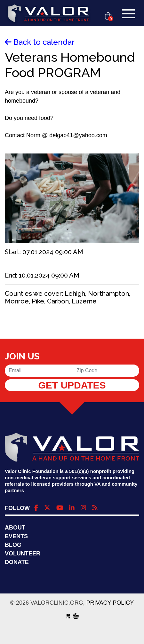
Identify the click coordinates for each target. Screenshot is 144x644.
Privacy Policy (110, 603)
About (15, 528)
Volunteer (23, 554)
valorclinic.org (48, 14)
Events (16, 536)
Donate (17, 562)
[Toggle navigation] (128, 14)
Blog (13, 545)
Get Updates (72, 385)
